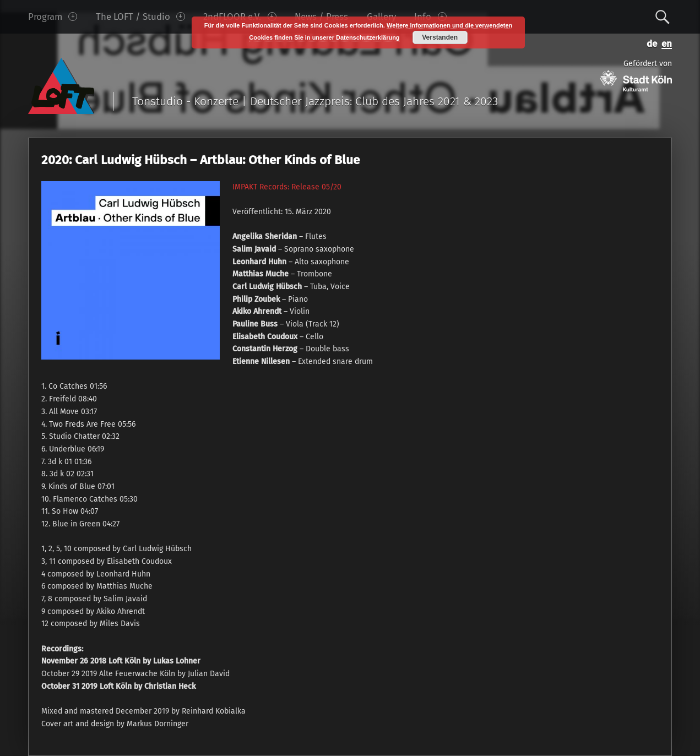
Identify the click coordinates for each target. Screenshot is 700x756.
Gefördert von (636, 75)
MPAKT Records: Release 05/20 (288, 187)
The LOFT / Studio (140, 17)
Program (53, 17)
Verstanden (440, 37)
